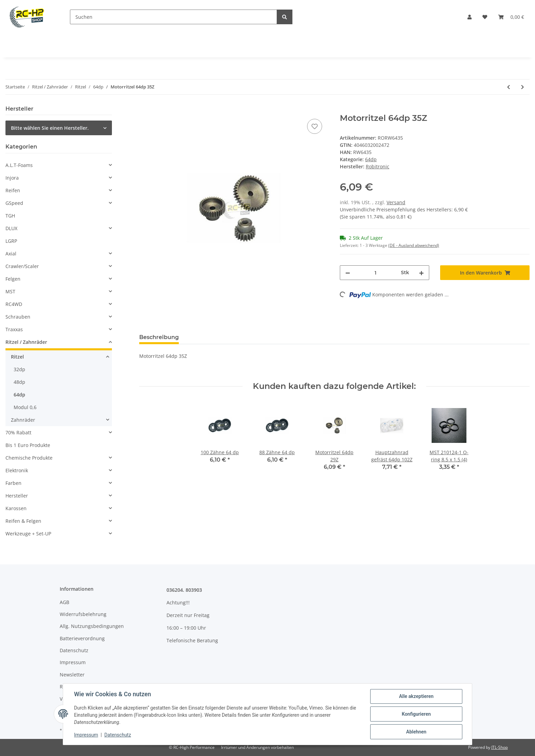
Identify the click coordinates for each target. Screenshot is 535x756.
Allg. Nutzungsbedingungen (92, 626)
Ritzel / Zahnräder (26, 342)
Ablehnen (416, 732)
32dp (19, 369)
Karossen (16, 508)
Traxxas (14, 329)
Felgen (13, 279)
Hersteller (17, 496)
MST (10, 291)
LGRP (11, 241)
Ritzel (17, 357)
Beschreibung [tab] (159, 337)
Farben (13, 483)
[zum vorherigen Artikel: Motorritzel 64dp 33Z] (509, 87)
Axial (11, 254)
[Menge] (375, 273)
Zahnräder (23, 420)
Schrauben (18, 317)
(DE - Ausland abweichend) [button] (414, 245)
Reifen (13, 190)
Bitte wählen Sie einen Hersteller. (50, 128)
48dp (19, 382)
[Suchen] (173, 17)
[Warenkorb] (511, 17)
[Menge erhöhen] (421, 273)
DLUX (11, 228)
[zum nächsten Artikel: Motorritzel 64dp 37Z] (523, 87)
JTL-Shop (500, 747)
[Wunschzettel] (485, 17)
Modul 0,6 (25, 407)
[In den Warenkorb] (145, 110)
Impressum (73, 662)
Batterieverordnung (82, 638)
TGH (10, 216)
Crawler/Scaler (22, 266)
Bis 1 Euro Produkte (28, 445)
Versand (396, 202)
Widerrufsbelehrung (83, 614)
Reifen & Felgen (23, 521)
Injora (12, 178)
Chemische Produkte (29, 458)
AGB (64, 602)
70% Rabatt (18, 432)
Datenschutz (74, 650)
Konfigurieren (416, 714)
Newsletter (72, 675)
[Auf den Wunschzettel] (315, 126)
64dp (371, 159)
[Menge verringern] (348, 273)
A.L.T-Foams (19, 165)
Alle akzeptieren (416, 696)
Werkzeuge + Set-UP (28, 534)
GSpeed (14, 203)
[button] (469, 17)
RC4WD (14, 304)
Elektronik (17, 470)
